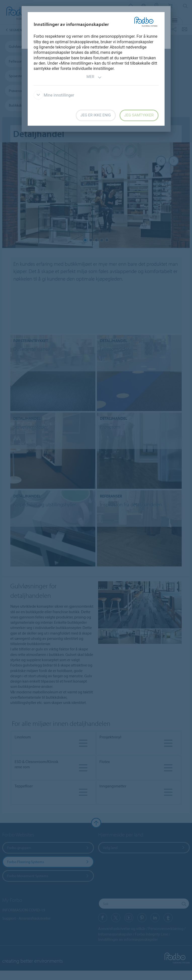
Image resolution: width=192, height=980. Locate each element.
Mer (94, 77)
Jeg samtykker (139, 115)
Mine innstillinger (54, 95)
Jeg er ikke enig (96, 115)
